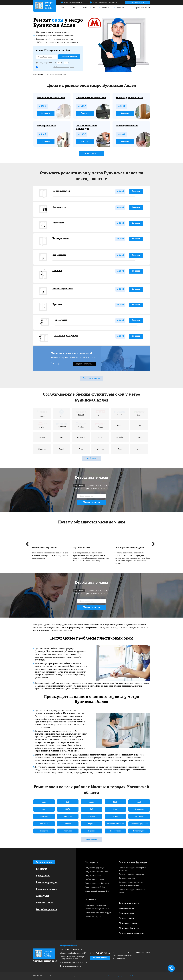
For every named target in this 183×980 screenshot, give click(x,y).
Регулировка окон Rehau (95, 887)
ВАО (44, 809)
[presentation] (28, 544)
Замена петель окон (127, 878)
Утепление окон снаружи (96, 905)
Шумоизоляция (127, 908)
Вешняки (44, 824)
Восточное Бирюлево (115, 824)
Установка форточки (129, 928)
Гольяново (68, 831)
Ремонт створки (127, 918)
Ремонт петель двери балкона (131, 882)
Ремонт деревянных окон (130, 98)
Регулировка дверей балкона (97, 883)
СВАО (115, 802)
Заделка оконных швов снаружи (98, 913)
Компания (42, 869)
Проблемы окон (45, 903)
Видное (68, 824)
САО (139, 802)
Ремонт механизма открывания (132, 874)
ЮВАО (68, 809)
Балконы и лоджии (46, 889)
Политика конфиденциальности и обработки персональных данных (129, 976)
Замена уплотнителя (127, 126)
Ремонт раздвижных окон (132, 933)
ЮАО (91, 809)
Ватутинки (139, 816)
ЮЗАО (115, 809)
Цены (63, 8)
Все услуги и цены (92, 378)
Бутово (115, 816)
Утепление (91, 900)
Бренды (84, 8)
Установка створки (128, 923)
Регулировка (92, 862)
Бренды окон (43, 876)
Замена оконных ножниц (129, 886)
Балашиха (44, 816)
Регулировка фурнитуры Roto (97, 891)
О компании (107, 8)
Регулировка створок (94, 876)
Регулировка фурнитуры (95, 868)
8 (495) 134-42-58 (142, 8)
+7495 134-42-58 (171, 968)
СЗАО (92, 802)
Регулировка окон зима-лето (97, 872)
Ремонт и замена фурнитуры (133, 862)
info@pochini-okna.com (68, 946)
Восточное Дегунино (139, 824)
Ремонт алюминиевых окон (91, 98)
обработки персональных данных (64, 67)
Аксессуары (42, 896)
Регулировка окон (46, 126)
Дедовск (91, 831)
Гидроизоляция (127, 913)
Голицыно (44, 831)
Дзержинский (115, 831)
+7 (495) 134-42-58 (100, 953)
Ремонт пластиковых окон (51, 98)
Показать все (92, 154)
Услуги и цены (44, 862)
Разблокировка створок (95, 879)
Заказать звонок (137, 2)
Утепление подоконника (95, 917)
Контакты (121, 8)
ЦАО (68, 802)
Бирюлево (68, 816)
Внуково (92, 824)
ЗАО (44, 802)
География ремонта (46, 910)
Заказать (46, 113)
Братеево (91, 816)
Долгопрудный (139, 831)
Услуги (73, 8)
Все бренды (92, 458)
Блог (95, 8)
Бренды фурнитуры (47, 883)
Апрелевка (139, 809)
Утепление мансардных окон (97, 909)
